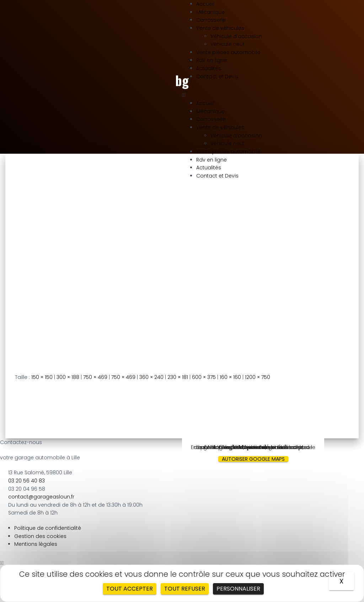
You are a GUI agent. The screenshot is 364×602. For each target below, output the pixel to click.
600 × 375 (204, 377)
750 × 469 (95, 377)
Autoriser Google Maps (253, 459)
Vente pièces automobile (228, 52)
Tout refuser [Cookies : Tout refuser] (185, 589)
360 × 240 (151, 377)
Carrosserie (211, 20)
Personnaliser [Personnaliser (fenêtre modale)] (238, 589)
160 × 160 (230, 377)
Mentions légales (36, 544)
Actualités (209, 68)
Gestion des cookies (40, 536)
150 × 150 (42, 377)
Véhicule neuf (227, 44)
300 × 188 (68, 377)
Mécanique (210, 12)
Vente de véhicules (220, 28)
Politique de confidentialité (48, 528)
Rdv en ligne (212, 60)
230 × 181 (178, 377)
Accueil (205, 4)
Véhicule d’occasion (236, 36)
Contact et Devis (217, 76)
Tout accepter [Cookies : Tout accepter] (130, 589)
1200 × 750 (258, 377)
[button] (273, 95)
